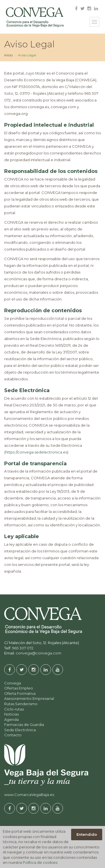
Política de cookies (40, 862)
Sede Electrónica (20, 730)
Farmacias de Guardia (24, 725)
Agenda (11, 719)
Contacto (13, 735)
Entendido (87, 834)
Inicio (8, 55)
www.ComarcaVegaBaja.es (29, 795)
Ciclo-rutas (14, 709)
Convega (13, 683)
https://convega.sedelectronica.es (36, 452)
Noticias (11, 714)
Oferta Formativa (20, 693)
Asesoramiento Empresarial (29, 698)
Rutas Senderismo (21, 704)
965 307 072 (23, 648)
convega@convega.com (39, 653)
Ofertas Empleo (19, 688)
